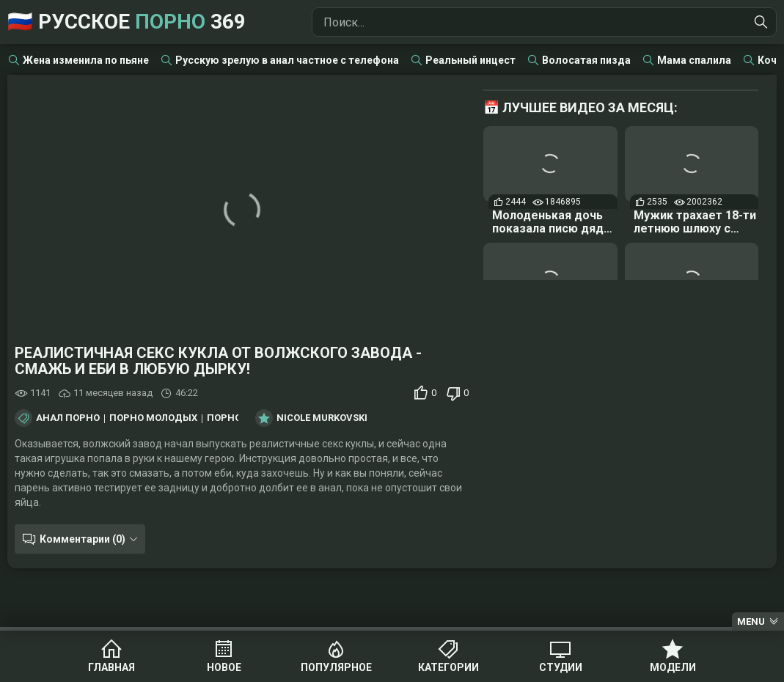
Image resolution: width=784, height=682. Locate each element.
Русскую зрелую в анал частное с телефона (287, 60)
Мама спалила (694, 60)
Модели (673, 667)
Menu (751, 621)
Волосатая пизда (586, 60)
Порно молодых (153, 418)
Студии (561, 667)
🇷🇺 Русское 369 (127, 22)
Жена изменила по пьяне (86, 60)
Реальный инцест (470, 60)
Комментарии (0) (83, 539)
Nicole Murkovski (322, 418)
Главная (111, 667)
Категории (448, 667)
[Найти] (761, 22)
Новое (224, 667)
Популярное (336, 667)
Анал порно (68, 418)
